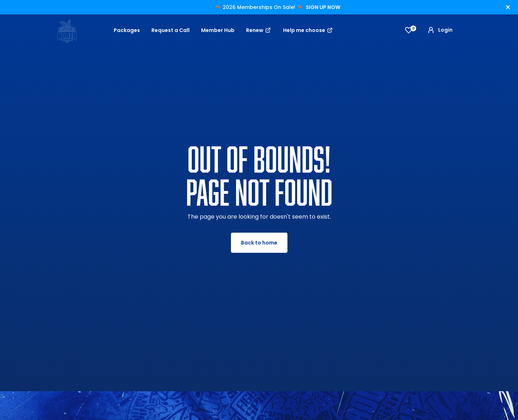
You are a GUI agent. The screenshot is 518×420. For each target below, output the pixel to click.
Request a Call (171, 30)
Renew (259, 30)
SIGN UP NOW (323, 7)
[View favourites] (409, 30)
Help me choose (308, 30)
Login (440, 30)
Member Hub (218, 30)
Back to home (259, 243)
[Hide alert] (508, 7)
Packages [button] (127, 30)
